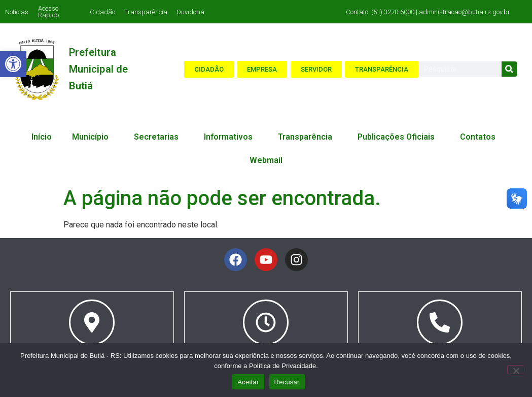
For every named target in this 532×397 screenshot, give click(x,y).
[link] (13, 64)
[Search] (509, 69)
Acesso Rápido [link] (48, 12)
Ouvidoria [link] (190, 12)
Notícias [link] (17, 12)
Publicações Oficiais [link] (399, 137)
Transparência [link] (146, 12)
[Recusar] (516, 370)
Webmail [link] (266, 160)
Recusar (287, 382)
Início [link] (42, 137)
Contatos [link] (480, 137)
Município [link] (93, 137)
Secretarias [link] (159, 137)
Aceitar (248, 382)
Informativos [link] (231, 137)
